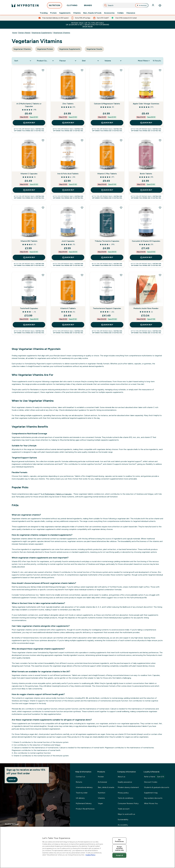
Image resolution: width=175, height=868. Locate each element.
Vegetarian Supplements (42, 33)
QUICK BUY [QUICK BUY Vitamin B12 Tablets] (29, 257)
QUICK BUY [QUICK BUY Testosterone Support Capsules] (107, 325)
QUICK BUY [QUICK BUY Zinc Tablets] (68, 123)
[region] (87, 847)
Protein (53, 13)
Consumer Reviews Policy (128, 803)
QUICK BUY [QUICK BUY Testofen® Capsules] (29, 325)
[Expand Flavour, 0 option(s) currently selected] (68, 61)
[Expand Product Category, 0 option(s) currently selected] (46, 61)
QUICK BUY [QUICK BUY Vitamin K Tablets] (68, 325)
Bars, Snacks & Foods (92, 13)
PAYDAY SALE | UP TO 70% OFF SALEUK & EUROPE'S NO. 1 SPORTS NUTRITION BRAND (87, 25)
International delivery (84, 787)
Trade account (124, 809)
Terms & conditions (126, 798)
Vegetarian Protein (45, 49)
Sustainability (123, 819)
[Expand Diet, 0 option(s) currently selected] (91, 61)
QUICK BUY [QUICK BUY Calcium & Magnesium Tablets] (107, 123)
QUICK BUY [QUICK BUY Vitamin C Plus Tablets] (107, 190)
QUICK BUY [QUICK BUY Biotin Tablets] (146, 190)
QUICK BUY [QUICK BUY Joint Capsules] (68, 257)
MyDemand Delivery (84, 803)
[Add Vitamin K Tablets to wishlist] (82, 275)
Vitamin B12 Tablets (29, 241)
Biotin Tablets (146, 174)
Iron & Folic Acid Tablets (68, 174)
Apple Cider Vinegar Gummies (146, 104)
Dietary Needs (24, 33)
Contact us (80, 777)
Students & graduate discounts (157, 787)
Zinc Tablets (68, 104)
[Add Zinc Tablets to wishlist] (82, 70)
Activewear (102, 782)
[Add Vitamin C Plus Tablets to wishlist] (121, 140)
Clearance (131, 13)
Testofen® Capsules (29, 308)
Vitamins (77, 13)
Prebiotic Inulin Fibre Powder (146, 308)
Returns (79, 782)
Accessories (109, 13)
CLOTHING (72, 6)
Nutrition (102, 793)
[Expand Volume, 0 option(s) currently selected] (113, 61)
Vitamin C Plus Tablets (107, 174)
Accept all (119, 855)
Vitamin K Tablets (68, 308)
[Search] (105, 5)
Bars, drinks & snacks (106, 787)
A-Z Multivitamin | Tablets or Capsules (29, 105)
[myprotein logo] (25, 5)
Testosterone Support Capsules (107, 308)
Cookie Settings (12, 824)
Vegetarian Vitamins (62, 33)
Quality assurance (125, 782)
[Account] (153, 5)
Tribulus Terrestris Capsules (107, 241)
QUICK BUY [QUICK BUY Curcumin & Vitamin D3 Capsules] (146, 257)
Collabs (120, 13)
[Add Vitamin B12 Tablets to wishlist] (43, 208)
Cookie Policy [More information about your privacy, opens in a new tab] (90, 855)
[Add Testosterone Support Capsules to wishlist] (121, 275)
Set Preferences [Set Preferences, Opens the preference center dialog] (119, 841)
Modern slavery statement (128, 787)
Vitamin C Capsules (29, 174)
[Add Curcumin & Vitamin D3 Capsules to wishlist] (160, 208)
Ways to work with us (126, 814)
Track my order (82, 793)
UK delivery (80, 798)
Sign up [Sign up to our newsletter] (12, 780)
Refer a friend (154, 777)
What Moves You (151, 803)
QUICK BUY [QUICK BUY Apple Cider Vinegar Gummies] (146, 123)
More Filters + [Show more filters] (144, 61)
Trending (44, 13)
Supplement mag (151, 793)
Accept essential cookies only (119, 848)
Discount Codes (151, 782)
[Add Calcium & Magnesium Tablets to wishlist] (121, 70)
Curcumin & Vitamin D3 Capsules (146, 241)
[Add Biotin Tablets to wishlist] (160, 140)
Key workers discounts (153, 798)
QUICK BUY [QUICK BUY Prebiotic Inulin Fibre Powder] (146, 325)
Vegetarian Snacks (94, 49)
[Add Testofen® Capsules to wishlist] (43, 275)
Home (15, 33)
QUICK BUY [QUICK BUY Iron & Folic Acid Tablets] (68, 190)
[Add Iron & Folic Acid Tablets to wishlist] (82, 140)
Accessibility (123, 825)
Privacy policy (123, 793)
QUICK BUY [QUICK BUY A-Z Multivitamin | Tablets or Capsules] (29, 123)
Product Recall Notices (85, 809)
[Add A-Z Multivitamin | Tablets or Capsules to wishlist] (43, 70)
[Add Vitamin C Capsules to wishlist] (43, 140)
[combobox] (126, 5)
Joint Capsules (68, 241)
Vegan (100, 803)
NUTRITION (55, 6)
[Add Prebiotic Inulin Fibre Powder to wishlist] (160, 275)
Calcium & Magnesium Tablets (107, 104)
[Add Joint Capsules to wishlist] (82, 208)
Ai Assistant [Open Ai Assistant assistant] (142, 5)
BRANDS (88, 6)
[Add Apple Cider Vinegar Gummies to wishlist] (160, 70)
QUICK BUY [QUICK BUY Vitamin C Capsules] (29, 190)
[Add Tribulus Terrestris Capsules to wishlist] (121, 208)
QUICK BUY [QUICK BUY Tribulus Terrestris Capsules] (107, 257)
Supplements (65, 13)
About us (121, 777)
